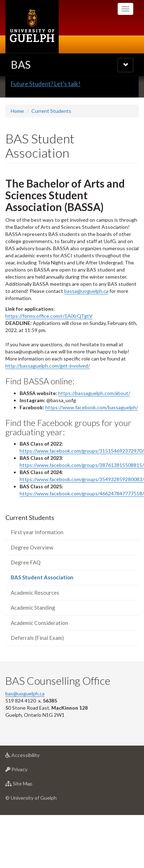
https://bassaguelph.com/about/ (94, 427)
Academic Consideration (39, 657)
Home (17, 145)
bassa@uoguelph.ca (86, 325)
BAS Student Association (52, 613)
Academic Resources (35, 627)
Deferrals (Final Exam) (37, 672)
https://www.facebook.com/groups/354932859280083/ (82, 513)
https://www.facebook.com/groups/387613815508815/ (82, 499)
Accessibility (34, 791)
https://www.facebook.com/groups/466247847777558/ (82, 528)
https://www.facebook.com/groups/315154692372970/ (82, 485)
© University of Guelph (31, 832)
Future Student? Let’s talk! (46, 118)
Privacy (28, 805)
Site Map (30, 819)
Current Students (51, 145)
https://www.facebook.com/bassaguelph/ (92, 441)
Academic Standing (33, 642)
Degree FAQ (26, 596)
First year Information (37, 566)
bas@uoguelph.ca (25, 727)
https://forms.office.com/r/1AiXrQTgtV (49, 350)
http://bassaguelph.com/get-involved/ (48, 400)
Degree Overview (32, 581)
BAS (21, 64)
